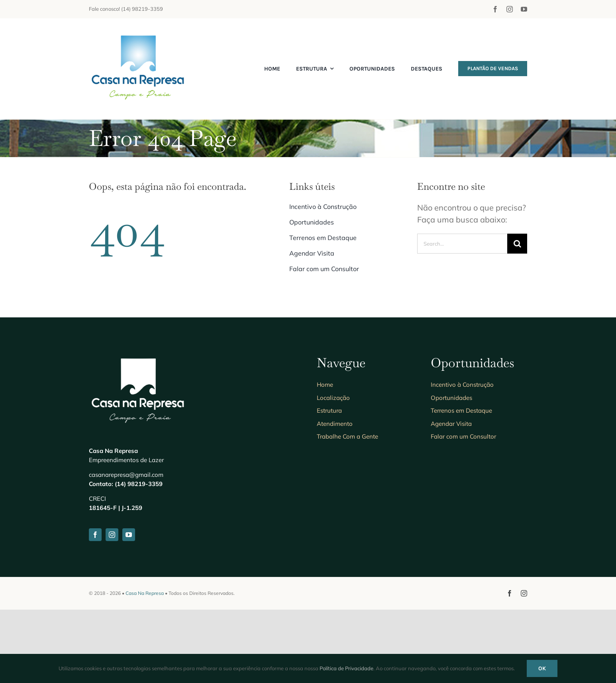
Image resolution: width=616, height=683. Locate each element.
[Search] (517, 244)
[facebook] (495, 9)
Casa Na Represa (145, 593)
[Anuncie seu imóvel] (139, 34)
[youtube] (524, 9)
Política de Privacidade (346, 668)
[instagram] (510, 9)
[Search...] (462, 244)
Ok (542, 668)
